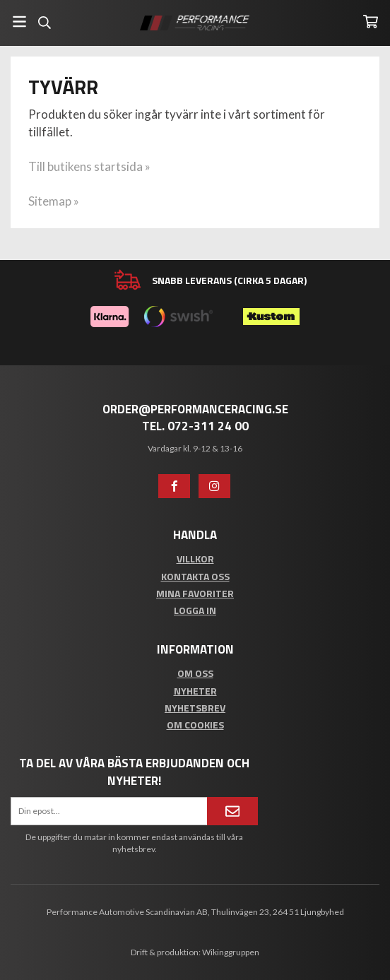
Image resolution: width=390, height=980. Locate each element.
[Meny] (19, 22)
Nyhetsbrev (195, 708)
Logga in (195, 610)
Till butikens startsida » (89, 166)
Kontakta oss (195, 576)
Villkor (195, 559)
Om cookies (195, 725)
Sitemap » (54, 201)
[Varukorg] (371, 22)
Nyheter (195, 691)
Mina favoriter (195, 593)
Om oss (195, 673)
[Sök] (44, 23)
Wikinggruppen (231, 952)
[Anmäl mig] (232, 811)
